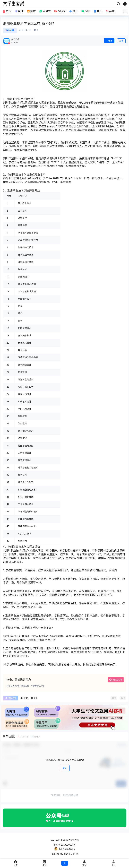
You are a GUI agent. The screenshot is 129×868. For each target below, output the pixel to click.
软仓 (73, 11)
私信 (121, 41)
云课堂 (45, 11)
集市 (31, 11)
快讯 (98, 11)
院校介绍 (10, 30)
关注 (109, 41)
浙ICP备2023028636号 (65, 845)
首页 (7, 11)
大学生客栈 (73, 840)
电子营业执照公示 (64, 849)
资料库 (60, 11)
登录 (65, 768)
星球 (19, 11)
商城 (110, 11)
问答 (85, 11)
